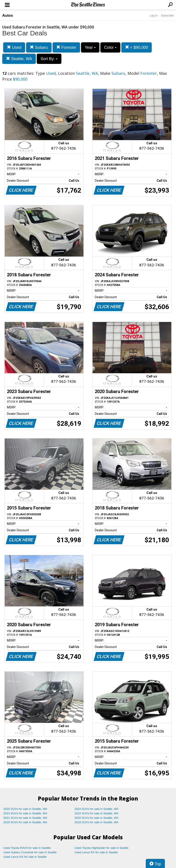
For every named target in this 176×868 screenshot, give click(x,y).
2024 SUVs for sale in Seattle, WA (97, 809)
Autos (8, 15)
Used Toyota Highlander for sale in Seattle (102, 848)
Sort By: (49, 59)
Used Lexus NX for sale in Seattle (25, 857)
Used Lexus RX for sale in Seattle (96, 852)
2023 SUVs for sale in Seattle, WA (25, 813)
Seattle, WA (19, 59)
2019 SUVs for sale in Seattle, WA (25, 822)
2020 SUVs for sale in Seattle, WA (97, 818)
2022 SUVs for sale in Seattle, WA (97, 813)
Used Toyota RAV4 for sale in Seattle (27, 848)
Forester (66, 47)
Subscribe (167, 15)
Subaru (39, 47)
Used (14, 47)
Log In (154, 15)
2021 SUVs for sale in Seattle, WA (25, 818)
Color (110, 47)
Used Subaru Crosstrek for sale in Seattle (30, 852)
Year (90, 47)
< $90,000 (137, 47)
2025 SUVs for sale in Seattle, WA (25, 809)
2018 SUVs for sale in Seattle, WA (97, 822)
